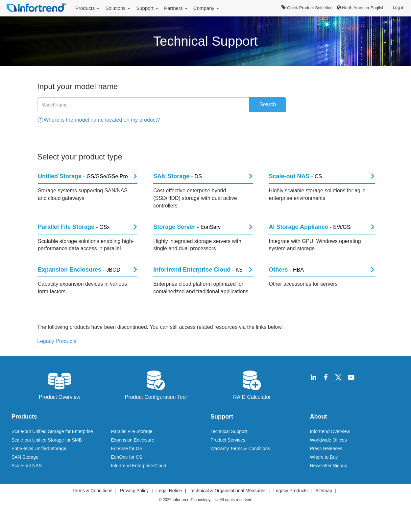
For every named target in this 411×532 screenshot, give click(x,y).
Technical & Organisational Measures (228, 503)
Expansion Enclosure (133, 453)
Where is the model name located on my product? (102, 120)
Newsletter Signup (329, 478)
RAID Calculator (252, 397)
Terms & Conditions (92, 503)
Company (206, 8)
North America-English (361, 8)
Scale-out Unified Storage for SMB (47, 453)
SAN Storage (25, 470)
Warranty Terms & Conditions (240, 461)
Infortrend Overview (330, 444)
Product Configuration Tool (156, 397)
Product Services (228, 453)
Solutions (118, 8)
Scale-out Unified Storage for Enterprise (52, 444)
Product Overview (60, 397)
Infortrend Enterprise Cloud (139, 478)
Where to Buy (324, 470)
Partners (176, 8)
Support (147, 8)
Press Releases (326, 461)
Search (268, 104)
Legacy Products (290, 503)
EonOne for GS (127, 461)
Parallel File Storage (132, 444)
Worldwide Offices (328, 453)
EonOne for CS (127, 470)
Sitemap (324, 503)
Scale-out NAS (27, 478)
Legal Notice (169, 503)
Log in (399, 7)
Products (87, 8)
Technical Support (229, 444)
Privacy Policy (134, 503)
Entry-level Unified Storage (39, 461)
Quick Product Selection (307, 8)
